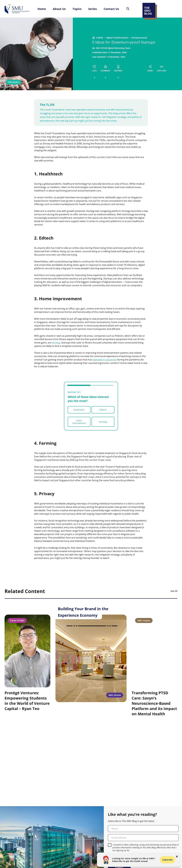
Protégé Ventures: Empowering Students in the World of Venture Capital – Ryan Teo (27, 701)
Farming (103, 422)
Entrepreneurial (139, 38)
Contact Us (111, 9)
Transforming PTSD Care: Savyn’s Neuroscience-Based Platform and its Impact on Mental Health (154, 703)
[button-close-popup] (177, 857)
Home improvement (79, 422)
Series (93, 9)
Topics (77, 9)
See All (174, 591)
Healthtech (79, 410)
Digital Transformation (117, 38)
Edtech (103, 410)
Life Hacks (13, 82)
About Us (59, 9)
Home (42, 9)
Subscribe (167, 860)
